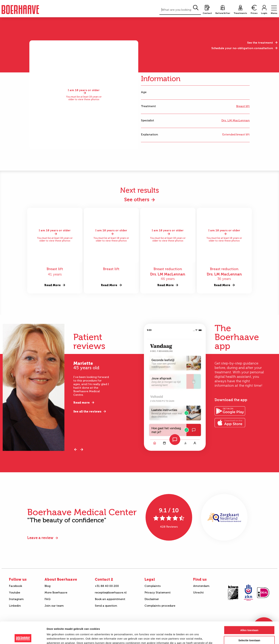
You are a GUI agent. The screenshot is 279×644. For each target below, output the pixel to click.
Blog (48, 586)
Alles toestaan (249, 608)
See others (137, 200)
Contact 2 (104, 579)
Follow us (18, 579)
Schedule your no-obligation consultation (242, 48)
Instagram (16, 599)
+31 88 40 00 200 (107, 586)
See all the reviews (87, 412)
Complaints (153, 586)
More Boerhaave (56, 592)
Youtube (15, 592)
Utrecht (198, 592)
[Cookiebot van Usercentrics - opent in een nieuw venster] (23, 637)
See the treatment (260, 43)
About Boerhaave (61, 579)
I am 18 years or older (84, 90)
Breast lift (243, 106)
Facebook (15, 586)
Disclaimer (152, 599)
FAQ (47, 599)
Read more (81, 403)
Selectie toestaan (249, 618)
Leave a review (40, 538)
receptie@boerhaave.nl (111, 592)
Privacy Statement (158, 592)
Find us (200, 579)
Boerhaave (20, 10)
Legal (150, 579)
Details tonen (192, 637)
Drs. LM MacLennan (235, 120)
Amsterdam (201, 586)
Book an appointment (110, 599)
